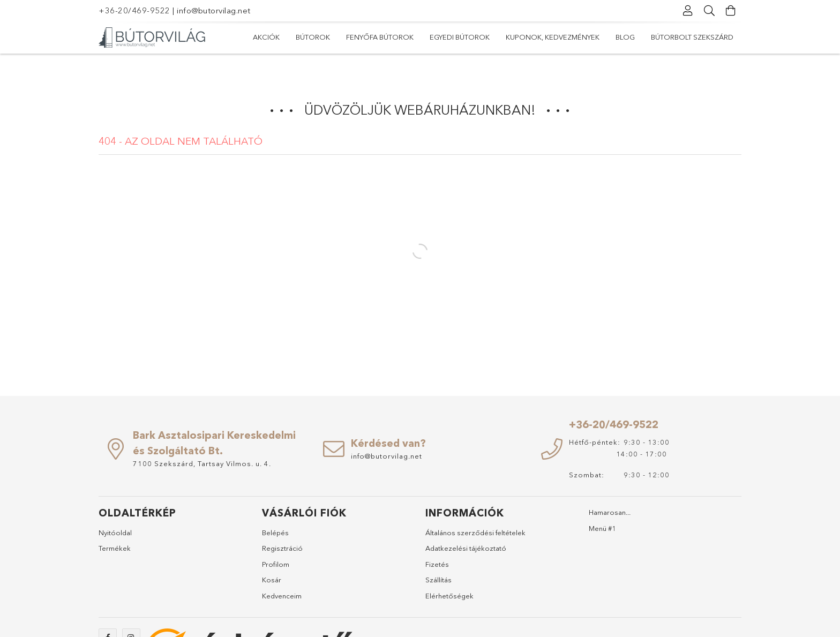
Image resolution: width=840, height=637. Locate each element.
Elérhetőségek (449, 596)
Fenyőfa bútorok (380, 37)
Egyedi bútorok (460, 37)
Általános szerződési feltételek (475, 533)
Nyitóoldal (115, 533)
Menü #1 (602, 528)
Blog (625, 37)
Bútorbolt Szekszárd (692, 37)
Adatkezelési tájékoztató (466, 548)
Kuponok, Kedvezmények (553, 37)
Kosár (272, 580)
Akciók (266, 37)
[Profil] (688, 11)
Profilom (276, 564)
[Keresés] (709, 11)
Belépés (275, 533)
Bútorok (313, 37)
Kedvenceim (282, 596)
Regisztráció (282, 548)
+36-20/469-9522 (134, 10)
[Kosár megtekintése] (731, 11)
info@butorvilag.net (214, 10)
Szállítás (438, 580)
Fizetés (437, 564)
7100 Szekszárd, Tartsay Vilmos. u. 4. (202, 463)
